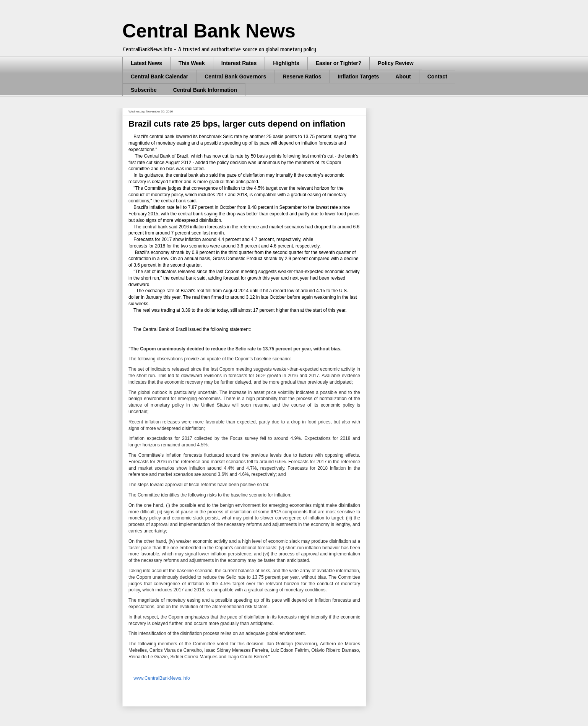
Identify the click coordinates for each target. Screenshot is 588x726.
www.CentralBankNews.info (161, 678)
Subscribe (144, 90)
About (403, 77)
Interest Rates (239, 63)
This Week (192, 63)
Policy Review (396, 63)
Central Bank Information (205, 90)
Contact (437, 77)
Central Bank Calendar (159, 77)
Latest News (146, 63)
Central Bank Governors (235, 77)
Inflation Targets (358, 77)
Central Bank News (209, 31)
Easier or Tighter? (339, 63)
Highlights (286, 63)
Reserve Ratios (302, 77)
